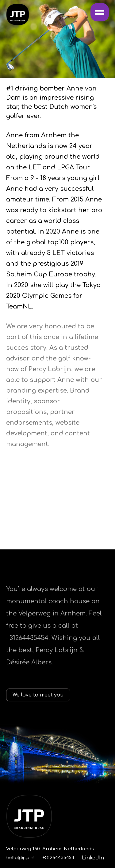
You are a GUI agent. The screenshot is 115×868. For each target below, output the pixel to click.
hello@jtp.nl (20, 858)
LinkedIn (93, 858)
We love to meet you (38, 695)
